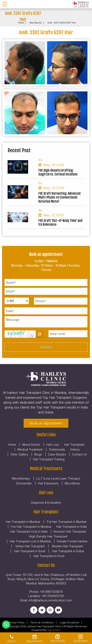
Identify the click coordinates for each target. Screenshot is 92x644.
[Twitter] (42, 610)
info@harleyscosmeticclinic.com (50, 600)
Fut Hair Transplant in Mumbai (66, 522)
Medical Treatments (46, 469)
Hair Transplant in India (71, 527)
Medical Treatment (30, 449)
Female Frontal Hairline (72, 541)
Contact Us (79, 454)
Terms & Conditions (42, 622)
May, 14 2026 (51, 188)
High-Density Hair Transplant (48, 536)
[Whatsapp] (6, 625)
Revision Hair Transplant (70, 531)
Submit (46, 347)
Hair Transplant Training (49, 459)
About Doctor (31, 445)
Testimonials (57, 449)
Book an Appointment (46, 423)
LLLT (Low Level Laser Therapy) (58, 478)
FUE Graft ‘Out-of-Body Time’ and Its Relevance (60, 223)
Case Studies (57, 454)
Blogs (38, 454)
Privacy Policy (16, 622)
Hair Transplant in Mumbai (23, 522)
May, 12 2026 (51, 215)
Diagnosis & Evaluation (46, 502)
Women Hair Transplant (67, 546)
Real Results (36, 23)
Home (21, 23)
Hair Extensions (48, 483)
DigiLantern (54, 630)
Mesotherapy (21, 478)
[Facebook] (34, 610)
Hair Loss (53, 445)
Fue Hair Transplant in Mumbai (31, 527)
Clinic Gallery (19, 454)
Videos (75, 449)
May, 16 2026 (51, 165)
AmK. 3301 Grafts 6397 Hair (62, 23)
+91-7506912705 (53, 596)
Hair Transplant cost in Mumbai (30, 541)
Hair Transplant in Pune (49, 556)
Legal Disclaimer (69, 622)
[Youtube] (58, 610)
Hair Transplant (74, 445)
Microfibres (72, 483)
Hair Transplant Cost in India (29, 531)
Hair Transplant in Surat (29, 551)
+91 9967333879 (51, 592)
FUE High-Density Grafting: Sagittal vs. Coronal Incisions (58, 172)
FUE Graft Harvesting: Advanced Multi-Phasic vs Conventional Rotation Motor (59, 197)
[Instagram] (50, 610)
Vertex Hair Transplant (30, 546)
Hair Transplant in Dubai (68, 551)
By (40, 160)
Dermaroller (24, 483)
